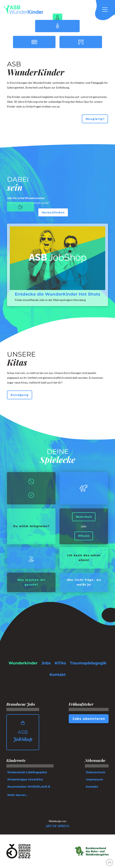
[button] (107, 10)
